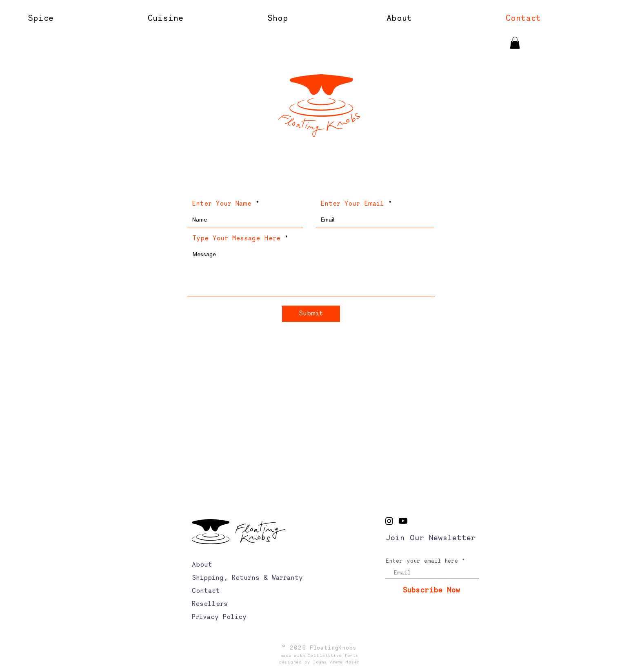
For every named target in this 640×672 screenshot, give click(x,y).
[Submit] (311, 314)
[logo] (319, 106)
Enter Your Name (222, 204)
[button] (440, 19)
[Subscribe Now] (431, 591)
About (202, 565)
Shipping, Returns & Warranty (247, 578)
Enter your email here (422, 561)
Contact (206, 591)
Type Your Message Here (236, 239)
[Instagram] (389, 521)
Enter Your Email (352, 204)
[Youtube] (403, 521)
